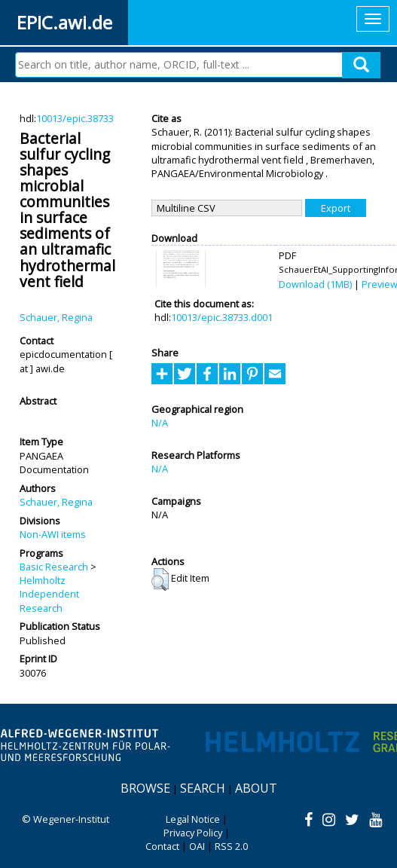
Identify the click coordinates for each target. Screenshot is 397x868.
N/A (160, 423)
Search (203, 788)
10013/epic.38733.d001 (222, 317)
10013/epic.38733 (75, 118)
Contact (162, 846)
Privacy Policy (193, 833)
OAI (197, 846)
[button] (160, 579)
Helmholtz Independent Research (49, 594)
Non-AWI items (53, 534)
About (256, 788)
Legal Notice (193, 819)
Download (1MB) (315, 284)
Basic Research (54, 567)
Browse (145, 788)
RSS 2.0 (231, 846)
